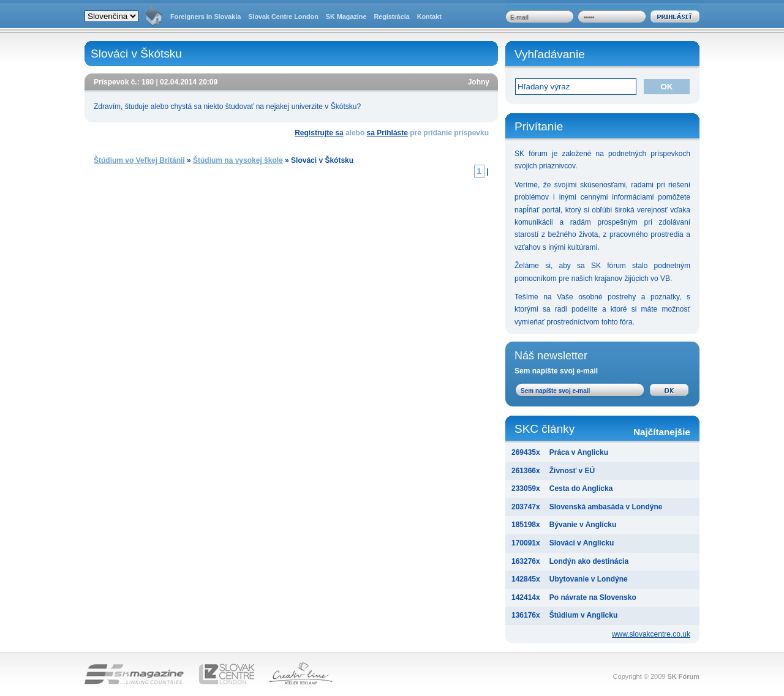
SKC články (602, 430)
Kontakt (429, 17)
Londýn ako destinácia (589, 561)
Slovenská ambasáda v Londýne (606, 507)
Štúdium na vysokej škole (238, 160)
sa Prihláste (387, 133)
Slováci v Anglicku (582, 543)
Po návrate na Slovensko (593, 597)
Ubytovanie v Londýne (589, 579)
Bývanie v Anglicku (583, 525)
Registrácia (391, 17)
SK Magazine (346, 17)
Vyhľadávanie (550, 54)
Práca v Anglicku (579, 452)
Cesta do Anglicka (581, 488)
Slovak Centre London (283, 17)
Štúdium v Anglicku (584, 615)
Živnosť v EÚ (572, 471)
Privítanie (539, 126)
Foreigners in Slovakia (205, 17)
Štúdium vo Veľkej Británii (139, 160)
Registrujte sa (319, 133)
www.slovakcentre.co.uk (651, 634)
